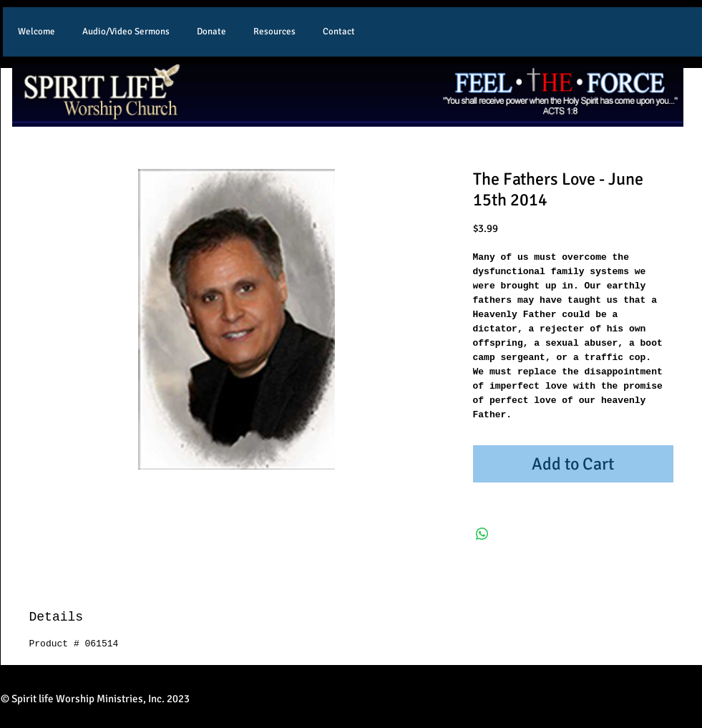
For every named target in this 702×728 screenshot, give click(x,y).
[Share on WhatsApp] (482, 534)
